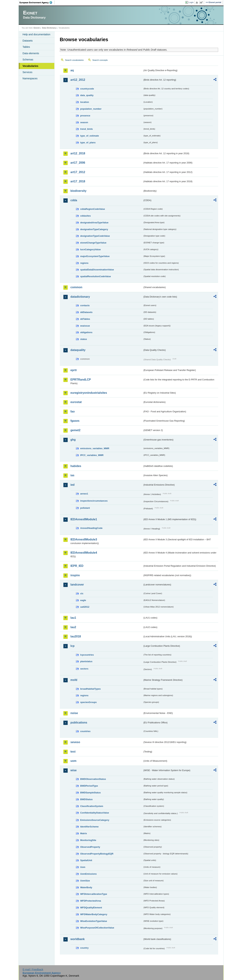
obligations (86, 332)
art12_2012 (78, 80)
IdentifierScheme (89, 827)
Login (191, 2)
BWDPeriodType (89, 786)
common (76, 287)
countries (85, 731)
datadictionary (80, 297)
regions (84, 263)
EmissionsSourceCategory (95, 820)
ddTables (85, 319)
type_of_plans (88, 143)
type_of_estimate (90, 136)
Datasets (28, 41)
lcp (73, 646)
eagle (83, 600)
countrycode (87, 89)
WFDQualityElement (91, 908)
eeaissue (85, 326)
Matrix (84, 833)
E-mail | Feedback (33, 969)
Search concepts (100, 60)
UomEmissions (89, 874)
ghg (73, 440)
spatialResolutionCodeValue (96, 276)
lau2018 (76, 636)
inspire (75, 575)
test (73, 752)
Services (28, 72)
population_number (91, 109)
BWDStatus (87, 799)
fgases (75, 421)
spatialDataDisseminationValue (97, 270)
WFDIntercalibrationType (94, 894)
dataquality (78, 350)
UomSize (85, 881)
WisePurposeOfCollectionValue (97, 928)
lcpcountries (87, 655)
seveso (75, 742)
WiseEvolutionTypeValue (94, 921)
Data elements (31, 53)
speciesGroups (89, 702)
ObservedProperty (90, 847)
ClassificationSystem (92, 806)
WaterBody (86, 887)
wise (74, 770)
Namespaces (30, 78)
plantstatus (86, 661)
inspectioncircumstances (94, 501)
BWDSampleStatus (91, 793)
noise (74, 713)
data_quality (87, 95)
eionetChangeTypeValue (93, 243)
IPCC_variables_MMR (92, 455)
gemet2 (76, 430)
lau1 (73, 618)
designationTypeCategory (94, 229)
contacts (85, 305)
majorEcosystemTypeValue (95, 256)
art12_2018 (78, 153)
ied (73, 485)
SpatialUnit (86, 860)
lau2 (73, 627)
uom (74, 761)
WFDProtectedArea (91, 901)
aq (72, 70)
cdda (74, 200)
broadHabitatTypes (91, 689)
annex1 (84, 494)
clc (82, 593)
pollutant (85, 508)
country (84, 948)
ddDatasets (86, 312)
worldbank (78, 939)
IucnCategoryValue (91, 249)
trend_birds (87, 129)
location (85, 102)
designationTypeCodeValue (95, 236)
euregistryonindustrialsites (89, 393)
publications (79, 723)
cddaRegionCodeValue (93, 209)
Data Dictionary (49, 28)
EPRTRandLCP (81, 380)
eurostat (76, 402)
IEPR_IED (77, 566)
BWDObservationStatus (93, 779)
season (84, 122)
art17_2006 (78, 163)
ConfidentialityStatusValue (95, 813)
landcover (77, 585)
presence (85, 116)
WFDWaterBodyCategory (94, 914)
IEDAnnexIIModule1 (84, 519)
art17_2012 (78, 172)
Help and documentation (37, 34)
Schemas (28, 60)
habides (76, 466)
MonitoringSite (88, 840)
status (84, 339)
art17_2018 (78, 181)
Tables (26, 47)
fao (73, 411)
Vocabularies (31, 66)
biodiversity (79, 191)
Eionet (37, 28)
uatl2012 (85, 607)
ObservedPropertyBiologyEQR (97, 854)
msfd (74, 680)
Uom (83, 867)
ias (72, 475)
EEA (37, 2)
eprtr (74, 370)
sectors (84, 669)
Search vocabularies (74, 60)
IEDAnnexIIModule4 (84, 553)
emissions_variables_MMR (95, 448)
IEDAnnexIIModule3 (84, 539)
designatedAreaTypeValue (94, 223)
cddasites (86, 216)
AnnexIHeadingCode (91, 528)
